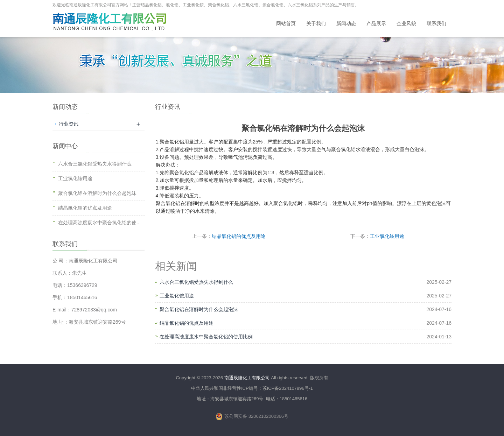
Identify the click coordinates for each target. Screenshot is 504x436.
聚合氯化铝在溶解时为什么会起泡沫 (199, 309)
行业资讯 (69, 124)
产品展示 (376, 24)
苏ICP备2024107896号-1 (288, 388)
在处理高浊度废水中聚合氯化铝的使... (99, 223)
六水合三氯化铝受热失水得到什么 (196, 282)
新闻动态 (346, 24)
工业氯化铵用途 (387, 236)
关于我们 (316, 24)
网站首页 (286, 24)
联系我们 (436, 24)
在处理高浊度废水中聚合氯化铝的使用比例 (206, 337)
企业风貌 (406, 24)
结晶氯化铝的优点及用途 (239, 236)
